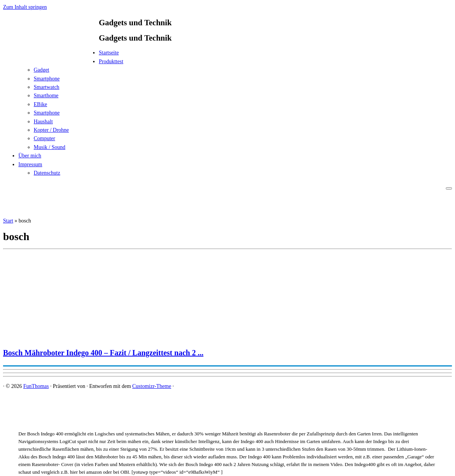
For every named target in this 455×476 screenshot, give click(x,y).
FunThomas (36, 386)
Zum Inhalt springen (25, 7)
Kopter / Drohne (51, 130)
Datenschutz (47, 173)
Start (8, 221)
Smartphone (47, 79)
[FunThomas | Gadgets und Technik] (51, 55)
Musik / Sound (49, 147)
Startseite (109, 53)
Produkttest (111, 61)
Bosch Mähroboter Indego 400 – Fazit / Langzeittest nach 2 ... (103, 353)
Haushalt (43, 122)
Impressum (30, 164)
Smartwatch (47, 87)
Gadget (41, 70)
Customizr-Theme (152, 386)
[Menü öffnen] (449, 188)
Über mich (30, 156)
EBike (40, 104)
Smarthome (46, 96)
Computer (44, 138)
